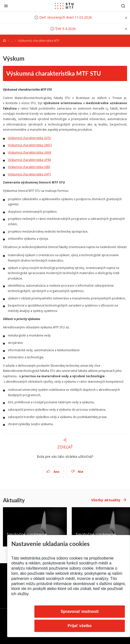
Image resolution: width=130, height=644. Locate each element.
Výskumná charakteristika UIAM (29, 152)
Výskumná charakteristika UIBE (29, 167)
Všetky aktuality (106, 500)
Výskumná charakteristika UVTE (29, 138)
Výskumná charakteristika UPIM (29, 160)
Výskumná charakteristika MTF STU (54, 73)
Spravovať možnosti (80, 611)
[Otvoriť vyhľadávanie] (123, 6)
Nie (77, 472)
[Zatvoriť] (6, 6)
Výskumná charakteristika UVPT (29, 174)
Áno (53, 472)
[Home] (4, 41)
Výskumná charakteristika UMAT (30, 145)
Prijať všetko (80, 626)
